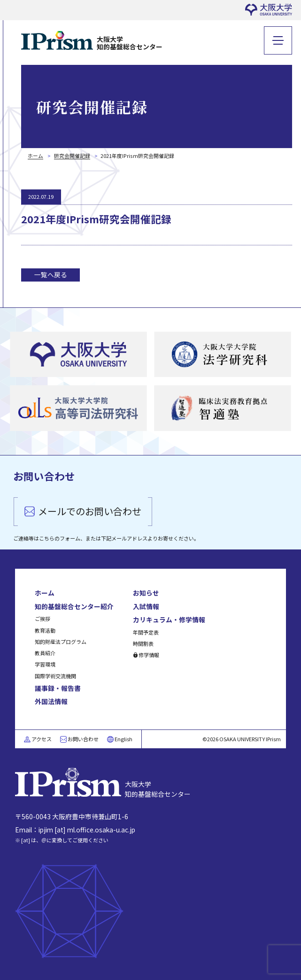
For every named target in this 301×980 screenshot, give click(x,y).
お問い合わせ (83, 739)
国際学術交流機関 (55, 676)
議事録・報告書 (58, 688)
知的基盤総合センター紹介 (74, 606)
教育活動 (45, 630)
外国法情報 (51, 701)
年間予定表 (146, 632)
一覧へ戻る (51, 274)
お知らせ (146, 593)
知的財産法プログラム (61, 642)
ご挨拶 (42, 619)
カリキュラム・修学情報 (169, 619)
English (123, 739)
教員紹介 (45, 653)
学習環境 (45, 664)
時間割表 (143, 643)
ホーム (45, 593)
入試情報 (146, 606)
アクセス (42, 739)
